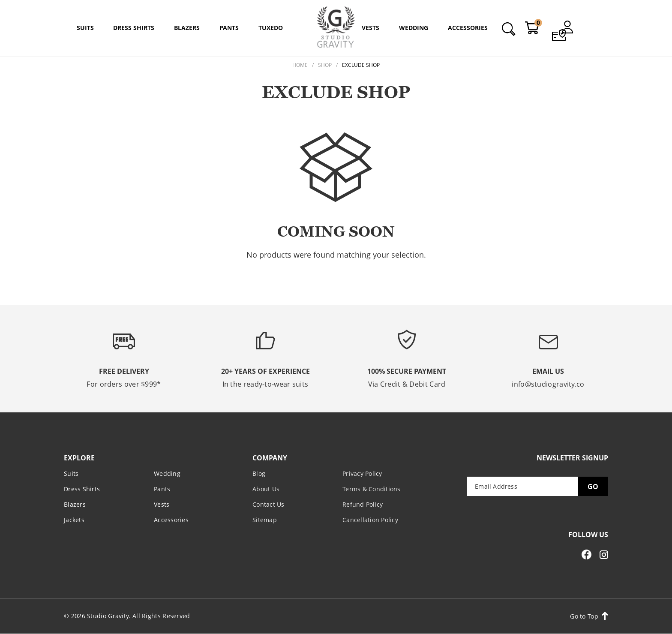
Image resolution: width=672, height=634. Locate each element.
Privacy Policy (362, 473)
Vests (162, 504)
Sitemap (265, 520)
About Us (266, 489)
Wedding (167, 473)
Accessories (171, 520)
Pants (162, 489)
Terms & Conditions (372, 489)
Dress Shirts (82, 489)
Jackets (74, 520)
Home (300, 65)
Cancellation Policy (370, 520)
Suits (71, 473)
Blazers (75, 504)
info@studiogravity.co (548, 384)
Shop (325, 65)
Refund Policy (363, 504)
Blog (259, 473)
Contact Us (268, 504)
